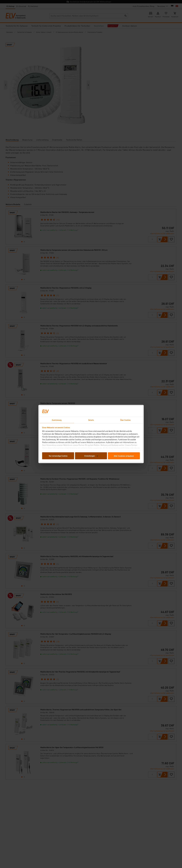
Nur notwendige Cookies (58, 456)
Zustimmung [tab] (57, 420)
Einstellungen (91, 456)
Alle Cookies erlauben (124, 456)
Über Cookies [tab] (125, 420)
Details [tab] (91, 420)
